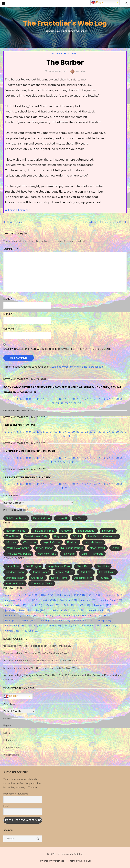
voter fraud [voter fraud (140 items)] (90, 626)
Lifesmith (62, 518)
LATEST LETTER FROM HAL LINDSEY (27, 477)
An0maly (104, 578)
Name (8, 299)
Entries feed (10, 740)
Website (9, 329)
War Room (29, 542)
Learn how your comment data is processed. (77, 367)
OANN (77, 536)
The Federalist (86, 531)
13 (47, 399)
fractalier (80, 71)
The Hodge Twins (42, 584)
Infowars (11, 542)
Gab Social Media (16, 518)
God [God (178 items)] (69, 605)
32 (53, 403)
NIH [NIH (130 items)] (48, 616)
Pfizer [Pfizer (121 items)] (11, 621)
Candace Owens (15, 572)
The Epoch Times (44, 531)
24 (95, 399)
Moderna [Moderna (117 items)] (13, 616)
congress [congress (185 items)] (13, 600)
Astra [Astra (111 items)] (31, 595)
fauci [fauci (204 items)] (36, 605)
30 (122, 399)
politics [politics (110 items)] (47, 621)
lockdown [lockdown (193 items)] (58, 610)
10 (34, 399)
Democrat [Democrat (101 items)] (68, 600)
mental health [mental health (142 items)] (99, 610)
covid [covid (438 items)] (32, 600)
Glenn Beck (83, 566)
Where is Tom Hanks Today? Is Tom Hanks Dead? (44, 646)
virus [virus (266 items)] (71, 626)
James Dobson (45, 548)
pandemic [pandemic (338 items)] (82, 616)
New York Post (47, 554)
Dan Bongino (33, 566)
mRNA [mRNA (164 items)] (32, 616)
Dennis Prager (40, 572)
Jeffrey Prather (64, 572)
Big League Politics (71, 548)
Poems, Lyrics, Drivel (65, 53)
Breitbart (72, 542)
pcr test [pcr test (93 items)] (102, 616)
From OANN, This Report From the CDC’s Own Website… (48, 661)
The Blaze (12, 536)
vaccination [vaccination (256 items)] (14, 626)
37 (75, 403)
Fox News (69, 554)
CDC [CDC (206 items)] (95, 595)
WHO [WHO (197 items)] (110, 626)
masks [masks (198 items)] (78, 610)
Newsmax (108, 531)
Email (8, 314)
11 (38, 399)
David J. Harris (59, 578)
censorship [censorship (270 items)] (114, 595)
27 (109, 399)
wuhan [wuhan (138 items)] (12, 631)
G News (66, 531)
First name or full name (16, 794)
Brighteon (60, 536)
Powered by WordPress (51, 861)
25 (100, 399)
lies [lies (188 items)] (41, 610)
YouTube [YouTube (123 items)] (31, 631)
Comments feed (12, 748)
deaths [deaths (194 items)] (49, 600)
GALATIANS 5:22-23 (19, 425)
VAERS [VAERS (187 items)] (54, 626)
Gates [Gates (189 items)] (53, 605)
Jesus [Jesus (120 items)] (25, 610)
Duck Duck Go (41, 518)
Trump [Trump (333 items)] (104, 621)
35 (66, 403)
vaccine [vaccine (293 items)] (35, 626)
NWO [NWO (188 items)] (64, 616)
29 (117, 399)
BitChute (80, 518)
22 (86, 399)
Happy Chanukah (17, 222)
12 (42, 399)
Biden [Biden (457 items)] (64, 595)
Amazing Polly (83, 578)
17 (64, 399)
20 (78, 399)
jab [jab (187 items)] (10, 610)
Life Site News (94, 542)
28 (113, 399)
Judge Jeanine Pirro (59, 566)
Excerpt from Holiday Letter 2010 (103, 222)
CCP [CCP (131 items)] (79, 595)
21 (82, 399)
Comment (11, 249)
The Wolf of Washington (102, 536)
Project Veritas (51, 542)
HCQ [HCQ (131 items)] (84, 605)
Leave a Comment (19, 210)
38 (79, 403)
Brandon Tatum (15, 578)
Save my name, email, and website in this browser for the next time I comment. (57, 349)
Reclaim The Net (16, 531)
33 (57, 403)
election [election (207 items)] (89, 600)
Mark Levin (86, 572)
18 (69, 399)
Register (8, 725)
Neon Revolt (97, 548)
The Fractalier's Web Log (65, 23)
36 (71, 403)
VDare (116, 548)
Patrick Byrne (107, 572)
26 (104, 399)
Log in (7, 733)
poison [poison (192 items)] (29, 621)
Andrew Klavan (15, 584)
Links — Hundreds (92, 554)
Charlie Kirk (38, 578)
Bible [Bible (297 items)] (47, 595)
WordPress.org (11, 755)
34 (62, 403)
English (11, 696)
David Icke (103, 566)
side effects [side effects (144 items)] (84, 621)
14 (51, 399)
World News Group (18, 548)
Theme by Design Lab (80, 861)
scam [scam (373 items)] (64, 621)
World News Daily (36, 536)
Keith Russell (10, 668)
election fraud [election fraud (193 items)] (111, 600)
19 (73, 399)
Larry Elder (12, 566)
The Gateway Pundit (18, 554)
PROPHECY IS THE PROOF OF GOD (29, 451)
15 (56, 399)
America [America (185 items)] (13, 595)
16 (60, 399)
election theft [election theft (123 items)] (16, 605)
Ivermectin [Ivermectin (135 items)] (103, 605)
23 (91, 399)
